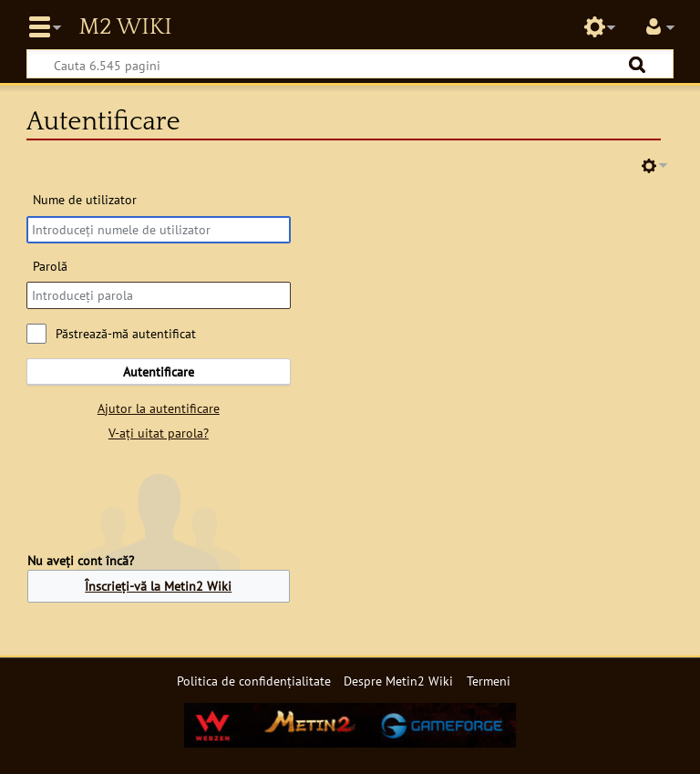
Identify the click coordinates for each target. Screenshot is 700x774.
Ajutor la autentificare (159, 408)
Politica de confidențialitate (254, 681)
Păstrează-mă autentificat (126, 333)
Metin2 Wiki (125, 27)
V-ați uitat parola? (159, 433)
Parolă (50, 266)
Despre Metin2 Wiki (398, 681)
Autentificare (159, 372)
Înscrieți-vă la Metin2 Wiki (158, 586)
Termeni (489, 681)
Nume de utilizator (85, 199)
